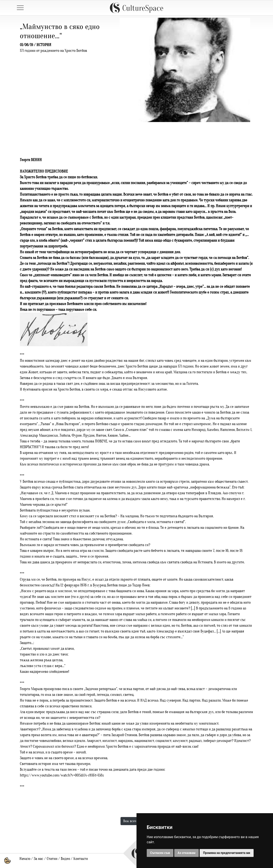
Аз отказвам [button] (187, 853)
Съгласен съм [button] (160, 853)
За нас (38, 859)
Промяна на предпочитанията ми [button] (227, 853)
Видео (65, 859)
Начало (25, 859)
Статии (52, 859)
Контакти (81, 859)
